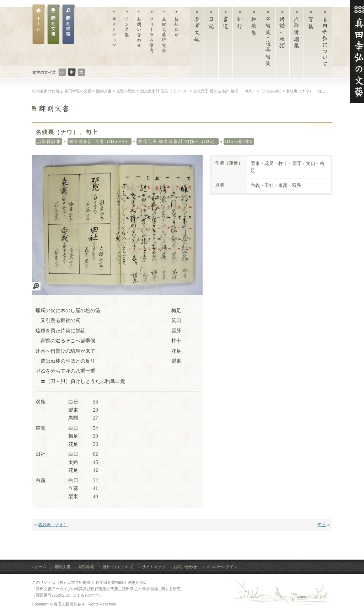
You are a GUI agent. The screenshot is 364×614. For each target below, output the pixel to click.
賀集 (311, 44)
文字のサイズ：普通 (72, 72)
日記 (211, 44)
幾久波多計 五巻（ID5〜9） (100, 142)
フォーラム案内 (152, 36)
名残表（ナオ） (53, 525)
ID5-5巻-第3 (239, 142)
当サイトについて (118, 567)
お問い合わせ (139, 36)
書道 (226, 44)
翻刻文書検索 (69, 24)
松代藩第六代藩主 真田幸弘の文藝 (62, 91)
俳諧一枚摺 (282, 44)
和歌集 (254, 44)
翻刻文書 (54, 24)
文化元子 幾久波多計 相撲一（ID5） (178, 142)
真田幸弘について (325, 44)
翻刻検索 (86, 567)
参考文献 (197, 44)
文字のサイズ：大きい (81, 72)
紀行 (240, 44)
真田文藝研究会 (164, 36)
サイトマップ (114, 36)
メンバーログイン (222, 567)
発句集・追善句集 (268, 44)
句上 (322, 525)
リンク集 (127, 36)
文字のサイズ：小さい (62, 72)
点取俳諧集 (297, 44)
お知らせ (176, 36)
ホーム (39, 24)
